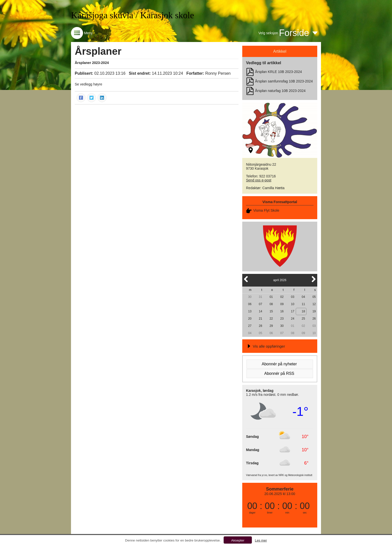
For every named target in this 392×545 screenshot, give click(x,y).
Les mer (261, 540)
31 (260, 297)
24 (293, 319)
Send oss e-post (259, 180)
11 (303, 304)
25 (303, 319)
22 (271, 319)
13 (250, 311)
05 (314, 297)
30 (250, 297)
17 (293, 311)
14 (260, 311)
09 (282, 304)
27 (250, 326)
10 (293, 304)
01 (271, 297)
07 (260, 304)
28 (260, 326)
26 (314, 319)
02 (282, 297)
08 (271, 304)
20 (250, 319)
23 (282, 319)
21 (260, 319)
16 (282, 311)
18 (303, 311)
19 (314, 311)
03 (293, 297)
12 (314, 304)
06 (250, 304)
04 (303, 297)
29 (271, 326)
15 (271, 311)
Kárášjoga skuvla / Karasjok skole (132, 15)
